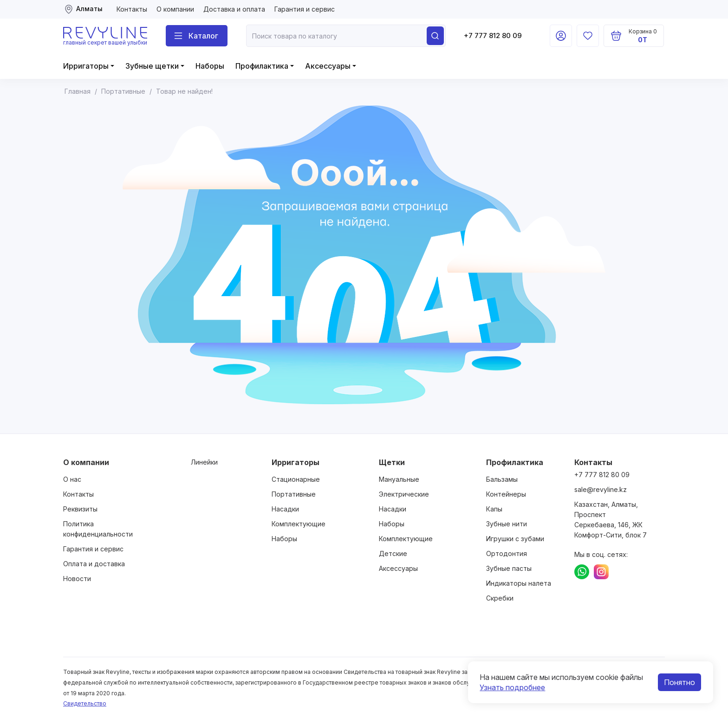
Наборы (210, 66)
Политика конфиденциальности (98, 529)
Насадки (285, 509)
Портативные (294, 494)
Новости (77, 579)
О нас (72, 479)
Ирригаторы (86, 66)
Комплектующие (299, 524)
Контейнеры (506, 494)
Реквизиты (80, 509)
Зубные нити (507, 524)
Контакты (132, 9)
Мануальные (399, 479)
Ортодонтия (507, 553)
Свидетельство (85, 703)
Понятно (679, 682)
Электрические (404, 494)
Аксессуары (328, 66)
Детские (393, 553)
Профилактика (262, 66)
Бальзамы (502, 479)
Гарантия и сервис (305, 9)
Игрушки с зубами (515, 539)
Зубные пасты (509, 568)
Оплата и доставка (94, 564)
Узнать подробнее (512, 687)
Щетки (392, 462)
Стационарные (296, 479)
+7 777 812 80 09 (493, 36)
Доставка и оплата (234, 9)
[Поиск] (197, 36)
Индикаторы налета (519, 583)
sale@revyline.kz (601, 489)
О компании (175, 9)
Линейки (204, 462)
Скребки (500, 598)
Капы (494, 509)
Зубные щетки (152, 66)
